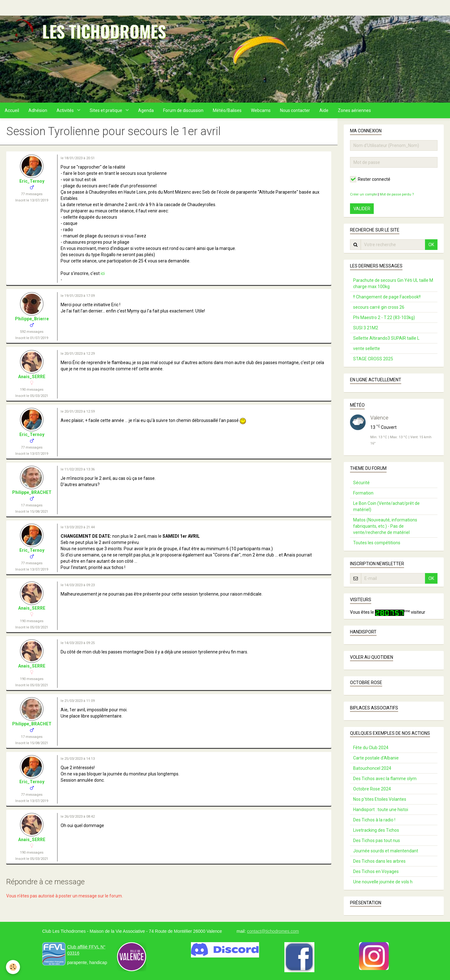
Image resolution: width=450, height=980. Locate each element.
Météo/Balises (227, 110)
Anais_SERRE (32, 377)
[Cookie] (13, 967)
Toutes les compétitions (377, 543)
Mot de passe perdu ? (397, 194)
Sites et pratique (106, 110)
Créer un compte (363, 194)
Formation (363, 493)
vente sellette (367, 348)
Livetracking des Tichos (376, 830)
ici (103, 273)
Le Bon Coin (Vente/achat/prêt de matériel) (386, 506)
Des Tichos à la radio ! (374, 820)
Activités (66, 110)
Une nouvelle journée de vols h (383, 882)
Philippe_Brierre (32, 319)
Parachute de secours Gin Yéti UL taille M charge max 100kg (393, 283)
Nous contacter (295, 110)
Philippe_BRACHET (32, 492)
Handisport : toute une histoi (381, 810)
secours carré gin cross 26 (379, 307)
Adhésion (38, 110)
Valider (362, 209)
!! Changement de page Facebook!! (387, 297)
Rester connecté (370, 179)
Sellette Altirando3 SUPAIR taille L (386, 338)
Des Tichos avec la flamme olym (385, 779)
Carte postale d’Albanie (376, 758)
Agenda (146, 110)
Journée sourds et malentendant (386, 851)
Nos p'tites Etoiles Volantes (380, 799)
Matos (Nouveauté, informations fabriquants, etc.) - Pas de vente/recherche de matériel (385, 526)
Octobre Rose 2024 (372, 789)
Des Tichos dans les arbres (379, 861)
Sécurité (361, 483)
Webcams (261, 110)
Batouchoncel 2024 (372, 768)
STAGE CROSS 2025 (373, 359)
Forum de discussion (183, 110)
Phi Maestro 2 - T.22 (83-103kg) (384, 317)
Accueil (12, 110)
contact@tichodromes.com (273, 931)
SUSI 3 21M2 (366, 328)
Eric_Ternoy (32, 181)
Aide (324, 110)
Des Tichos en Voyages (376, 871)
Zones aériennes (354, 110)
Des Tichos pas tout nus (377, 840)
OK (431, 245)
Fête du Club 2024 (371, 748)
